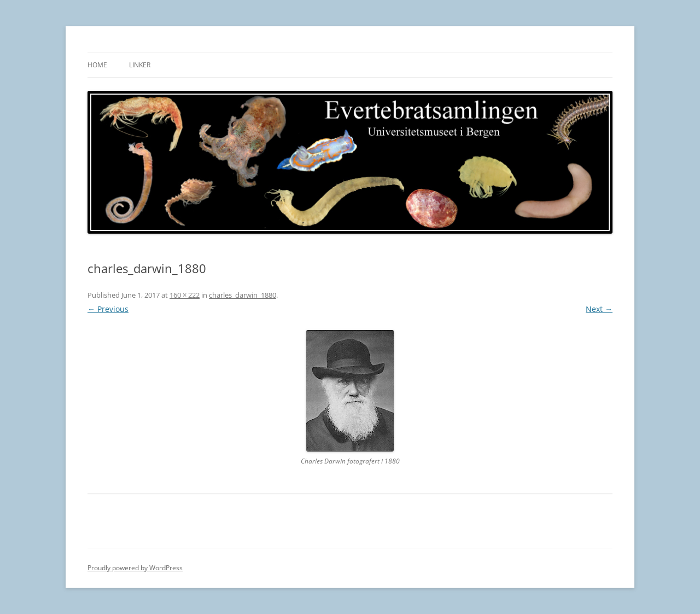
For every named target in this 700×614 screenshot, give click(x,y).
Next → (599, 309)
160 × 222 (185, 295)
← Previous (108, 309)
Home (97, 65)
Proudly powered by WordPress (135, 568)
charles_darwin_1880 (243, 295)
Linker (140, 65)
